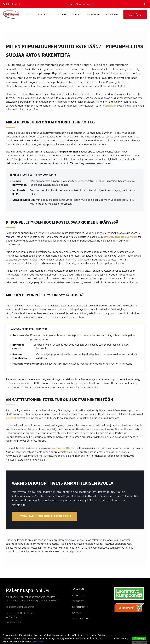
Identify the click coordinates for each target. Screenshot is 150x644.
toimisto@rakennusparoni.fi (81, 4)
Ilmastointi (93, 14)
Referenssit (112, 14)
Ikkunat (62, 14)
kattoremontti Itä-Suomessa (120, 237)
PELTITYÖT (78, 601)
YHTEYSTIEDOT (80, 618)
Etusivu (29, 14)
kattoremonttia (61, 448)
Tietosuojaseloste (13, 622)
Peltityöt (77, 14)
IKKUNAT (76, 613)
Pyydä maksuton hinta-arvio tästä (45, 516)
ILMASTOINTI (79, 595)
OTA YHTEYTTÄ (135, 14)
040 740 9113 (13, 4)
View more (38, 642)
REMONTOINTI (80, 607)
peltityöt (111, 106)
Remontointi (45, 14)
